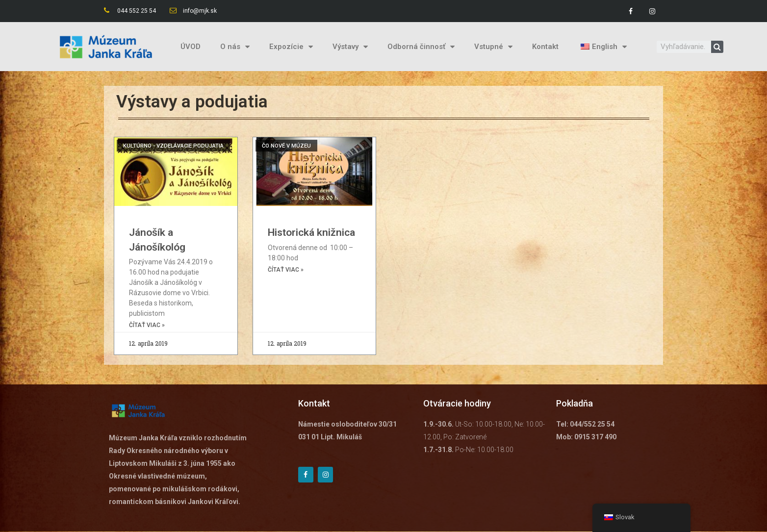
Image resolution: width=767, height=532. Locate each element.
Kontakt (545, 47)
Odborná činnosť (421, 47)
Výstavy (350, 47)
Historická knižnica (311, 232)
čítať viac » (147, 326)
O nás (235, 47)
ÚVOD (191, 47)
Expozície (291, 47)
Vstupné (493, 47)
